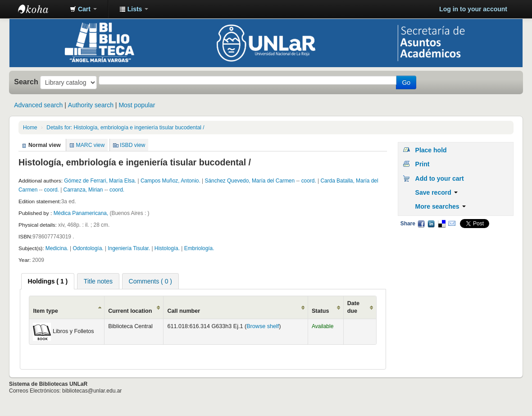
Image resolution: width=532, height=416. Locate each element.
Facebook (421, 224)
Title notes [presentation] (98, 281)
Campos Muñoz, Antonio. (171, 181)
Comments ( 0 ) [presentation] (150, 281)
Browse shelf (263, 326)
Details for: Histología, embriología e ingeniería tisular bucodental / (125, 128)
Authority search (91, 105)
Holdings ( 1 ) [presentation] (48, 281)
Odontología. (89, 248)
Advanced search (38, 105)
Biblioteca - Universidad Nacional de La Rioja (41, 9)
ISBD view (132, 145)
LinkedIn (431, 224)
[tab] (48, 281)
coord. (309, 181)
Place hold (431, 150)
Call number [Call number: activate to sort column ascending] (184, 311)
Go (406, 82)
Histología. (168, 248)
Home (30, 128)
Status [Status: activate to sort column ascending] (321, 311)
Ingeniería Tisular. (130, 248)
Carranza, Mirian (84, 190)
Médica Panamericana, (82, 213)
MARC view (91, 145)
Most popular (137, 105)
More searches (441, 206)
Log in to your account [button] (473, 9)
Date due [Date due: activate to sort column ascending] (353, 307)
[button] (83, 9)
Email (452, 224)
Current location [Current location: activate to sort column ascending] (130, 311)
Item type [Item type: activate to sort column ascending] (45, 311)
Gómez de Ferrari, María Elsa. (101, 181)
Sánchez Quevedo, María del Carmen (250, 181)
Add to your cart (440, 178)
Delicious (441, 224)
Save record (437, 192)
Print (423, 164)
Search (26, 82)
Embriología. (199, 248)
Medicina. (58, 248)
